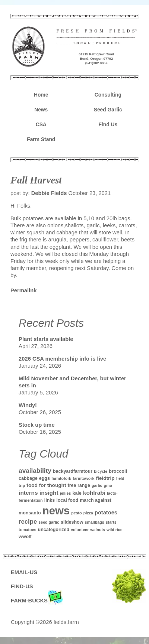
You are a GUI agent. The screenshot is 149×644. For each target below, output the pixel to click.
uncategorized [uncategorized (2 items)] (54, 530)
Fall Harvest (36, 180)
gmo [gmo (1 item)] (108, 485)
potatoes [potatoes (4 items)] (106, 513)
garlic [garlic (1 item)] (97, 485)
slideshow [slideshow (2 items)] (72, 522)
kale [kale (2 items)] (77, 493)
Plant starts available (46, 339)
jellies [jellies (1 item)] (66, 493)
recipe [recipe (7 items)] (28, 522)
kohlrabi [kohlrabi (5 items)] (94, 493)
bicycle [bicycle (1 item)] (101, 471)
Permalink (23, 290)
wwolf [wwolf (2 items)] (25, 537)
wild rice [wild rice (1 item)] (115, 530)
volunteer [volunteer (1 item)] (80, 530)
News (41, 110)
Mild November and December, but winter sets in (72, 382)
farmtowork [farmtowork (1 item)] (83, 478)
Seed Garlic (108, 110)
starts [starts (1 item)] (111, 522)
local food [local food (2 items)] (67, 500)
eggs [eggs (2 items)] (45, 478)
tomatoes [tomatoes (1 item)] (27, 530)
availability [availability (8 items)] (35, 471)
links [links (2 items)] (50, 500)
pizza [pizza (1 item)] (88, 513)
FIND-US (22, 586)
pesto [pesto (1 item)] (76, 513)
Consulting (108, 95)
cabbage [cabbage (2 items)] (28, 478)
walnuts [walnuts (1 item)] (98, 530)
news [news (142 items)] (56, 510)
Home (41, 95)
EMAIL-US (24, 572)
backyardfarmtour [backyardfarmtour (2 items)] (73, 471)
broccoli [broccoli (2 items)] (118, 471)
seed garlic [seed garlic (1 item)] (49, 522)
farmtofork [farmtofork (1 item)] (61, 478)
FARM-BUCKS (37, 601)
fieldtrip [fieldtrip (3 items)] (105, 478)
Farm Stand (41, 139)
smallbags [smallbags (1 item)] (94, 522)
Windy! (28, 405)
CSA (41, 124)
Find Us (108, 124)
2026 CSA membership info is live (62, 359)
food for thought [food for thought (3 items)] (46, 485)
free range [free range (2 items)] (79, 485)
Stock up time (37, 425)
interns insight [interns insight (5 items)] (39, 493)
